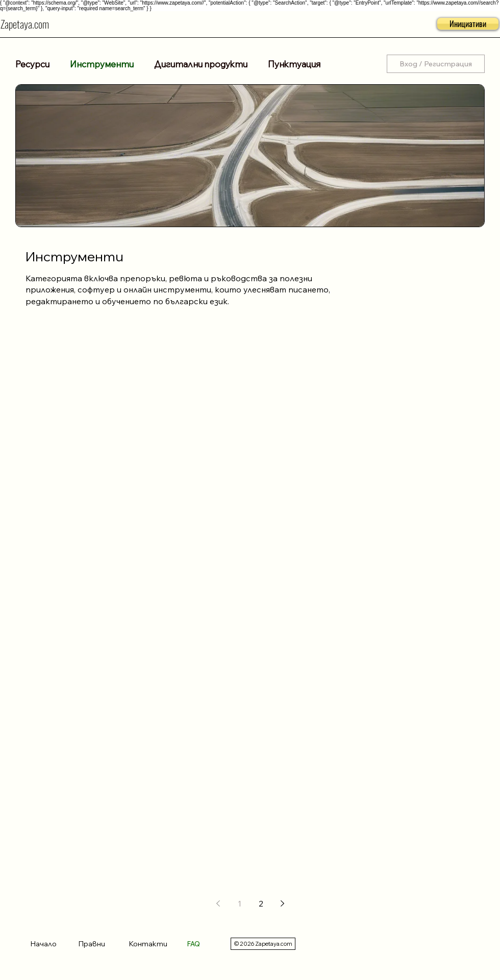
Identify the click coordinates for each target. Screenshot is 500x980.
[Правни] (101, 944)
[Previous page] (218, 903)
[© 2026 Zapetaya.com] (263, 944)
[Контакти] (153, 944)
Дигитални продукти (201, 64)
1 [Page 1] (240, 903)
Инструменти (102, 64)
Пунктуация (294, 64)
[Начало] (49, 944)
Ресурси (32, 64)
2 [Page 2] (261, 903)
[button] (468, 24)
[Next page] (282, 903)
